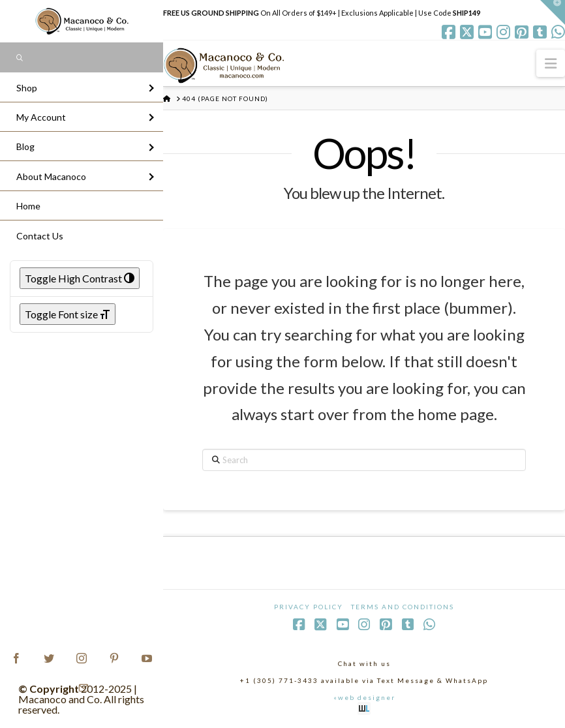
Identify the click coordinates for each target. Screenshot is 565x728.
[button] (551, 63)
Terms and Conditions (403, 607)
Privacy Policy (309, 607)
